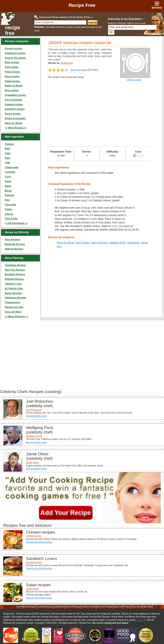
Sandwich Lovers (34, 562)
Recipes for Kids (14, 307)
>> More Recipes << (16, 128)
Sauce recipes (13, 114)
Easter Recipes (13, 293)
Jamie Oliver (33, 462)
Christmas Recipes (15, 265)
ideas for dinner (66, 243)
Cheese (9, 214)
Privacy (127, 607)
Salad (8, 186)
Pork (7, 158)
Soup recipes (12, 76)
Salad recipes (12, 81)
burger (92, 27)
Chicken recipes (34, 536)
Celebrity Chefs (88, 607)
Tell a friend (137, 607)
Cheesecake (12, 167)
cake (70, 27)
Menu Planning (14, 258)
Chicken (10, 144)
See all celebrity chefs (36, 416)
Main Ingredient (14, 137)
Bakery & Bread (14, 86)
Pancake (10, 195)
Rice (7, 200)
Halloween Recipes (16, 298)
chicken (61, 27)
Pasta (8, 181)
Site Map (147, 607)
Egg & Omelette (14, 100)
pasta (84, 27)
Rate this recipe (79, 70)
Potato (9, 209)
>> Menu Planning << (17, 316)
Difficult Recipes (14, 249)
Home (19, 607)
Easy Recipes (12, 239)
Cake (8, 153)
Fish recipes (12, 67)
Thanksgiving (12, 302)
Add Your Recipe (105, 607)
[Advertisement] (100, 114)
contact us (141, 620)
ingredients (133, 243)
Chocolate (11, 205)
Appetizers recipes (15, 53)
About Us (118, 607)
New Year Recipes (15, 270)
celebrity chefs (118, 243)
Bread (8, 191)
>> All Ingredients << (16, 223)
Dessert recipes (14, 48)
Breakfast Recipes (15, 274)
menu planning (99, 243)
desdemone (67, 63)
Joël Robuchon (34, 410)
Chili (7, 163)
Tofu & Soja (11, 218)
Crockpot (10, 172)
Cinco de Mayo (13, 312)
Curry (8, 177)
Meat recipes (12, 62)
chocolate (50, 27)
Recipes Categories (17, 41)
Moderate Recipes (15, 244)
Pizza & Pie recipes (16, 58)
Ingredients (59, 607)
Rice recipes (12, 90)
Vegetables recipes (15, 95)
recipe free (13, 30)
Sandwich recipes (15, 109)
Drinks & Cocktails (15, 118)
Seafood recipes (14, 104)
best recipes (83, 243)
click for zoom (134, 80)
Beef (7, 148)
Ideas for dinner (14, 123)
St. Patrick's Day (14, 288)
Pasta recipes (12, 72)
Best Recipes (29, 607)
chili (77, 27)
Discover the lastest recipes (39, 542)
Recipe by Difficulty (17, 232)
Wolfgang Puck (34, 436)
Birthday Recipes (15, 279)
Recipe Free (82, 5)
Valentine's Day (13, 284)
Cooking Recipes (45, 607)
